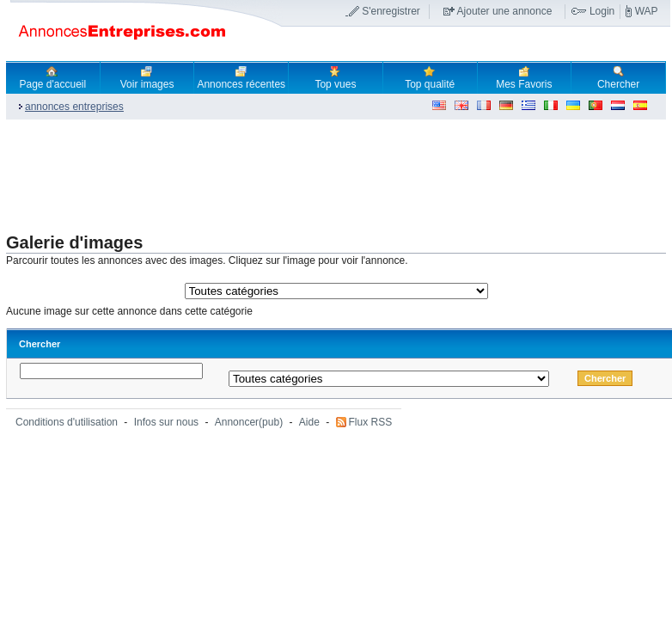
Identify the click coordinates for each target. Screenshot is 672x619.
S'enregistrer (391, 11)
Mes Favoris (524, 77)
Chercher (618, 77)
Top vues (335, 77)
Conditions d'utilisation (67, 422)
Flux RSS (371, 422)
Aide (309, 422)
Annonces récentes (241, 77)
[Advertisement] (319, 177)
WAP (647, 11)
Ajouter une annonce (505, 11)
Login (602, 11)
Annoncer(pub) (249, 422)
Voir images (147, 77)
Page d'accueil (53, 77)
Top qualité (430, 77)
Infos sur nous (166, 422)
